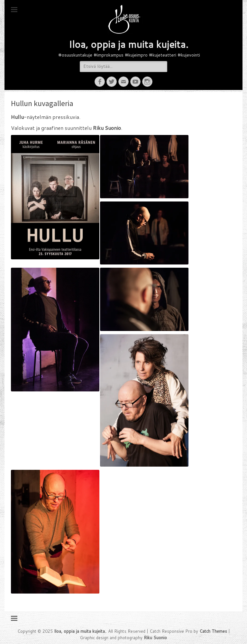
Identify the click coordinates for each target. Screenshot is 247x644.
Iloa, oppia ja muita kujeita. (128, 44)
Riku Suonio (155, 638)
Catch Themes (213, 631)
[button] (128, 19)
